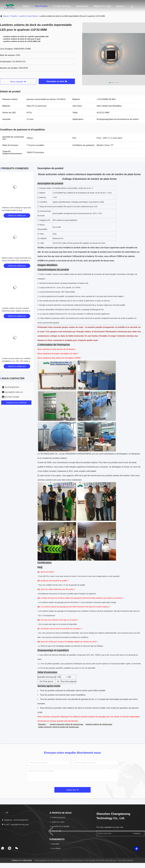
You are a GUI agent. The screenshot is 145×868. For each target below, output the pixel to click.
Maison (26, 6)
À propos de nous (62, 6)
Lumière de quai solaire (28, 16)
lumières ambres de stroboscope (99, 724)
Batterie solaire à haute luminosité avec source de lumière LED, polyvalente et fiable (17, 261)
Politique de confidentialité (22, 860)
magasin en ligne (102, 6)
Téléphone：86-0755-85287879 (15, 820)
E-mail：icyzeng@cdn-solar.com (15, 824)
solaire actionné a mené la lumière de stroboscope (58, 727)
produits (14, 16)
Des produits (41, 6)
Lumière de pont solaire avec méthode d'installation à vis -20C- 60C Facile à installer (16, 361)
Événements (82, 6)
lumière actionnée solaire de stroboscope (66, 724)
